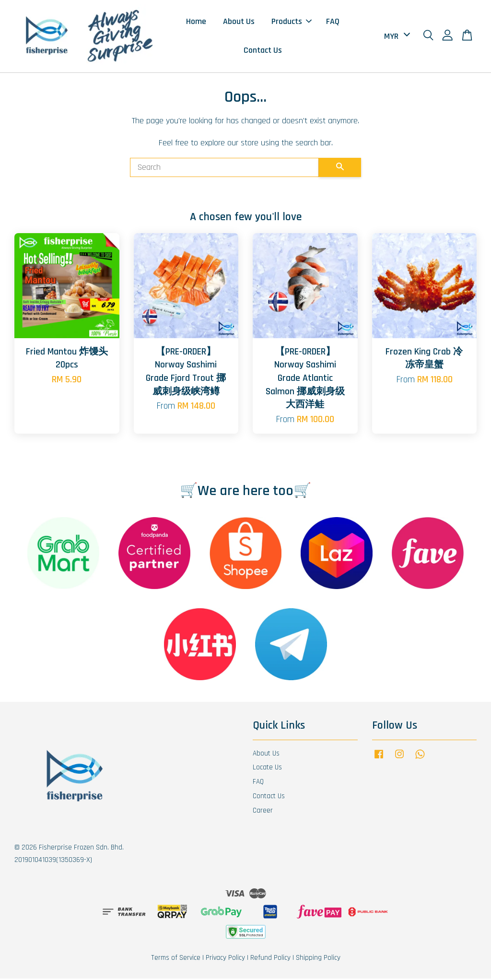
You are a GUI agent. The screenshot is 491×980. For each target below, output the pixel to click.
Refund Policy (270, 959)
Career (263, 812)
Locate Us (267, 769)
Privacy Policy (225, 959)
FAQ (333, 22)
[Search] (224, 169)
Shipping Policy (318, 959)
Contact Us (263, 51)
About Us (239, 22)
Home (196, 22)
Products (292, 22)
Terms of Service (176, 959)
